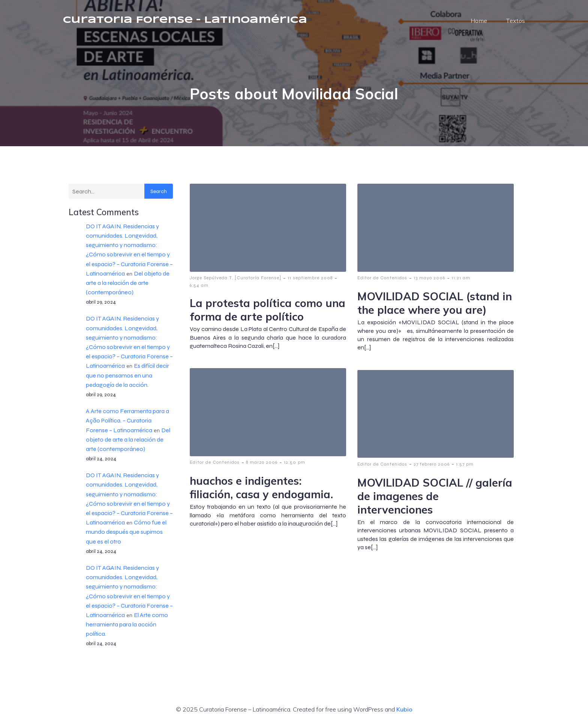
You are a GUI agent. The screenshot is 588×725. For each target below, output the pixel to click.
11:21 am (461, 278)
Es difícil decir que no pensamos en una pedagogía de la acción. (127, 375)
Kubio (404, 709)
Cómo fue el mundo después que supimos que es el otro (126, 532)
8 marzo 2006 (262, 462)
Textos (515, 21)
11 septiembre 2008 (310, 278)
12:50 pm (295, 462)
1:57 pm (465, 464)
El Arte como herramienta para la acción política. (127, 624)
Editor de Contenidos (382, 278)
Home (479, 21)
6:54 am (199, 285)
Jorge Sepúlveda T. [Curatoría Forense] (235, 278)
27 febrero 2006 (432, 464)
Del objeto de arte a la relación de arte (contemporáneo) (128, 283)
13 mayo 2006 (429, 278)
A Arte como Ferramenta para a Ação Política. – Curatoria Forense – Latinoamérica (127, 420)
